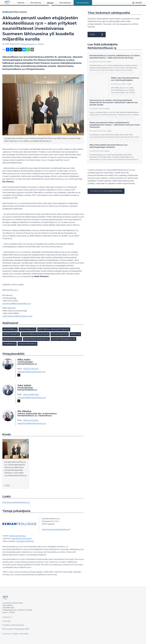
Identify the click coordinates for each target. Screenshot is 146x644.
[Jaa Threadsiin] (20, 50)
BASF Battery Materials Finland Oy (54, 329)
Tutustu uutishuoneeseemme (106, 191)
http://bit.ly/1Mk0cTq (25, 541)
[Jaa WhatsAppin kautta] (28, 50)
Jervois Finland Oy (60, 334)
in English (15, 634)
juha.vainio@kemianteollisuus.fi (32, 398)
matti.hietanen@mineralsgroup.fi (17, 316)
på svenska (24, 634)
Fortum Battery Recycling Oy (35, 334)
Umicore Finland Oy (27, 344)
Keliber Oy (75, 334)
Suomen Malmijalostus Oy (63, 339)
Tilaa (97, 35)
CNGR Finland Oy (11, 334)
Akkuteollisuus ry (27, 329)
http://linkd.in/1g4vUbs (21, 538)
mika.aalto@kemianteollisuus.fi (31, 372)
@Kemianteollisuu (18, 536)
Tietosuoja (6, 621)
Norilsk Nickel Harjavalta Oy (36, 339)
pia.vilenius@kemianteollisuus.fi (17, 304)
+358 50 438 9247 (31, 369)
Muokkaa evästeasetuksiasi (13, 625)
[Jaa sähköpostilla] (32, 50)
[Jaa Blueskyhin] (24, 50)
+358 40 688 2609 (31, 395)
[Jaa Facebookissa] (8, 50)
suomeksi (6, 634)
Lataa (7, 485)
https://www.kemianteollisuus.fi (56, 529)
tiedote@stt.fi (8, 605)
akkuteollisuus (10, 329)
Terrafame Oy (10, 344)
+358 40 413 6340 (30, 420)
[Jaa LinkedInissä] (12, 50)
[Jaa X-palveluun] (16, 50)
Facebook (6, 617)
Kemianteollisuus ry (29, 44)
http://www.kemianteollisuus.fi (16, 502)
